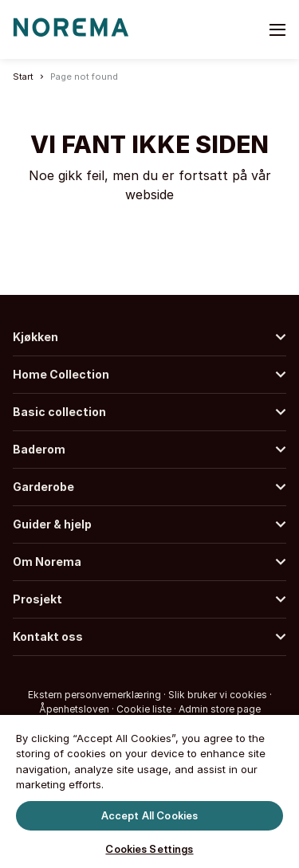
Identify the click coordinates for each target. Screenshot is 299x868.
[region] (149, 790)
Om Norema (47, 562)
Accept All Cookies (149, 815)
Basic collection (59, 412)
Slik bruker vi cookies (218, 695)
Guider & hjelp (52, 524)
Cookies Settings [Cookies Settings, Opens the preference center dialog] (149, 849)
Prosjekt (37, 599)
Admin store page (220, 709)
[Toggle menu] (277, 29)
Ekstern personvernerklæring (94, 695)
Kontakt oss (48, 636)
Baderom (39, 449)
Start (23, 77)
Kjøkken (35, 337)
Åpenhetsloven (74, 709)
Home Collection (61, 374)
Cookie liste (144, 709)
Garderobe (43, 487)
